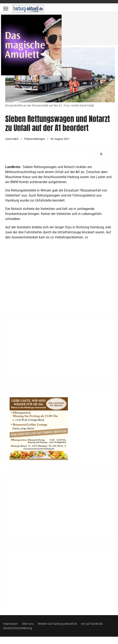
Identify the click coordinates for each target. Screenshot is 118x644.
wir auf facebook (92, 624)
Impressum (10, 624)
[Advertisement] (55, 278)
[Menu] (6, 9)
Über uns (28, 624)
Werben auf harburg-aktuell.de (57, 624)
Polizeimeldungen (34, 139)
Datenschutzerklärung (18, 628)
